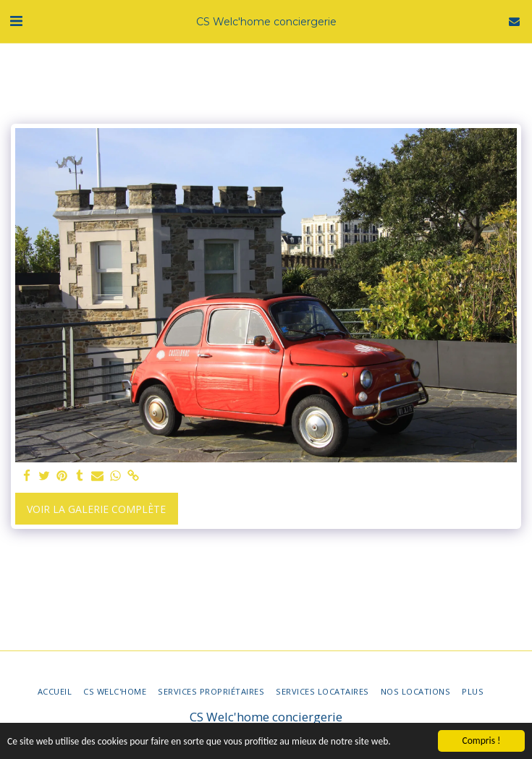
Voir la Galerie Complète (96, 509)
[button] (16, 21)
